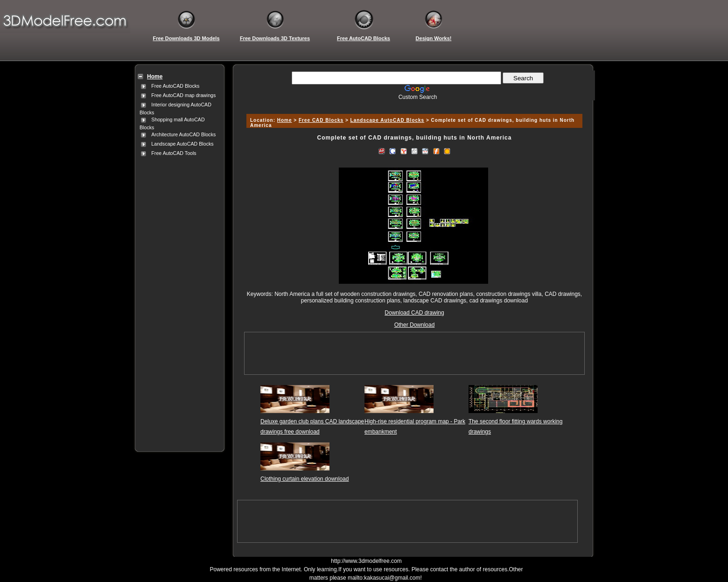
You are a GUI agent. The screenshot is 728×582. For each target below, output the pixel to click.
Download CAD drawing (414, 313)
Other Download (415, 325)
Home (285, 120)
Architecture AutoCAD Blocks (183, 134)
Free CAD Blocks (321, 120)
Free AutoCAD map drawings (183, 95)
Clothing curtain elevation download (304, 479)
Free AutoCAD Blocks (175, 86)
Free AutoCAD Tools (174, 153)
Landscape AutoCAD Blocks (182, 144)
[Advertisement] (178, 298)
